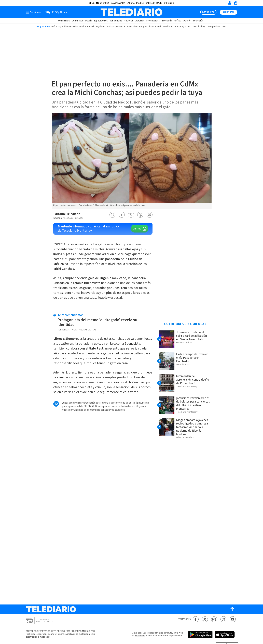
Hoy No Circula (147, 27)
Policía (89, 21)
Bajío (159, 3)
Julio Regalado (98, 27)
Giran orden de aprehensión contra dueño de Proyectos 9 (193, 380)
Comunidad (78, 21)
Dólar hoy (57, 27)
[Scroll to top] (232, 609)
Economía (167, 21)
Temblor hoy (199, 27)
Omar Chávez (132, 27)
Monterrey (102, 3)
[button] (112, 215)
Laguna (131, 3)
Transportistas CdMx (216, 27)
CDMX (92, 3)
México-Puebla (163, 27)
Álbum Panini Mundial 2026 (76, 27)
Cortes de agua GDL (182, 27)
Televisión (198, 21)
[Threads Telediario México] (223, 619)
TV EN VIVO (209, 12)
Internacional (153, 21)
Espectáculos (101, 21)
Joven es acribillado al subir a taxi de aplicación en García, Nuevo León (191, 336)
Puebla (140, 3)
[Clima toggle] (56, 12)
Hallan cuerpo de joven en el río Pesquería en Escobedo (192, 358)
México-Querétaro (115, 27)
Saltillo (150, 3)
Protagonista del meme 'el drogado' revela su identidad (97, 322)
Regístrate (229, 12)
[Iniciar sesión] (230, 3)
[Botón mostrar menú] (34, 12)
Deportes (140, 21)
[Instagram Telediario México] (214, 619)
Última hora (64, 21)
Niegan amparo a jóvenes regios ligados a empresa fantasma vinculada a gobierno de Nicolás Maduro (192, 427)
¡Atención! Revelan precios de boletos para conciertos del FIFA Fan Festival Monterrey (193, 403)
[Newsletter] (236, 4)
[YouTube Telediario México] (233, 619)
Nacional (128, 21)
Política (177, 21)
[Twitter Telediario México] (205, 619)
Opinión (187, 21)
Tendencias (116, 21)
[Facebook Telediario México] (196, 619)
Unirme (137, 229)
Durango (169, 3)
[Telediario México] (131, 12)
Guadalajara (118, 3)
